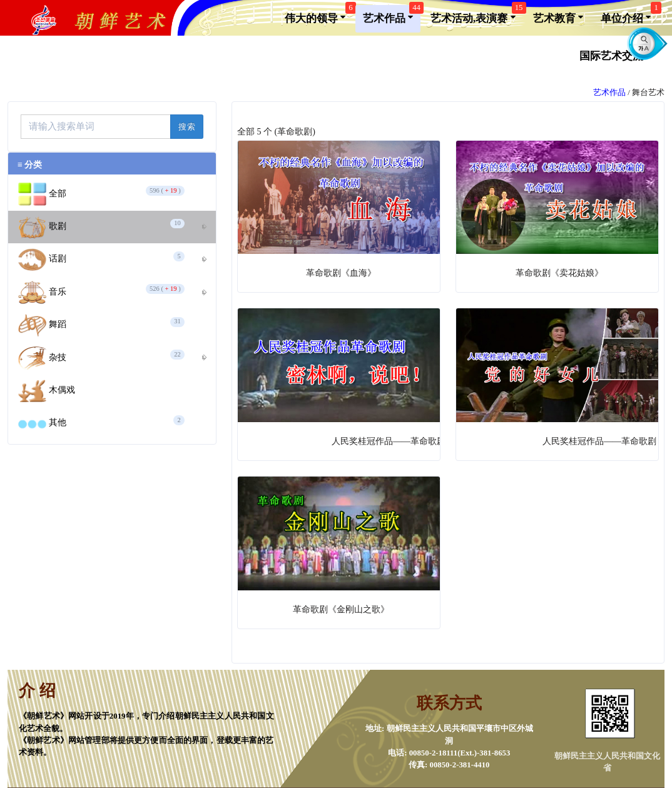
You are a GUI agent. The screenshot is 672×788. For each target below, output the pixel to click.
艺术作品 (392, 15)
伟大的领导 (319, 15)
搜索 (187, 127)
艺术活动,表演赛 (477, 15)
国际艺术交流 (615, 55)
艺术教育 (558, 18)
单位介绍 (629, 15)
